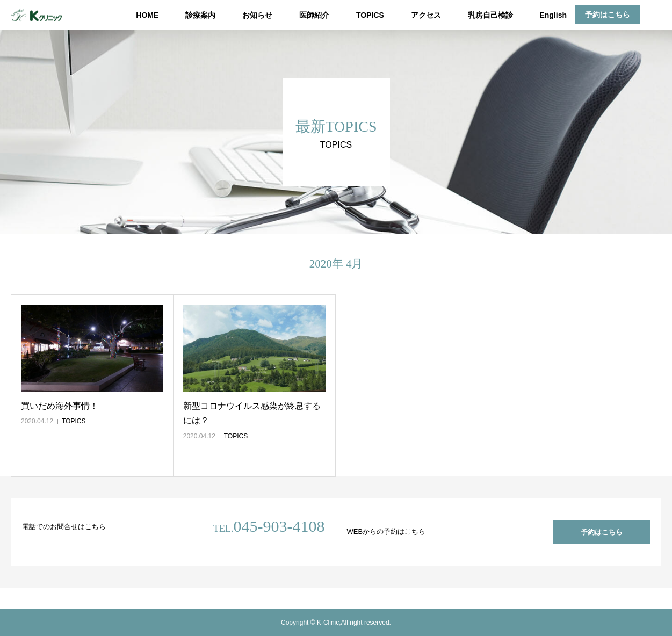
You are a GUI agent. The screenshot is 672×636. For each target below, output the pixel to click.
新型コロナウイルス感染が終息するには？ (252, 413)
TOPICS (370, 15)
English (553, 15)
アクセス (426, 15)
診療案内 (200, 15)
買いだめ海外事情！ (60, 406)
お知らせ (257, 15)
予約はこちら (608, 15)
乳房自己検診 (490, 15)
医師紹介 (314, 15)
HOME (147, 15)
